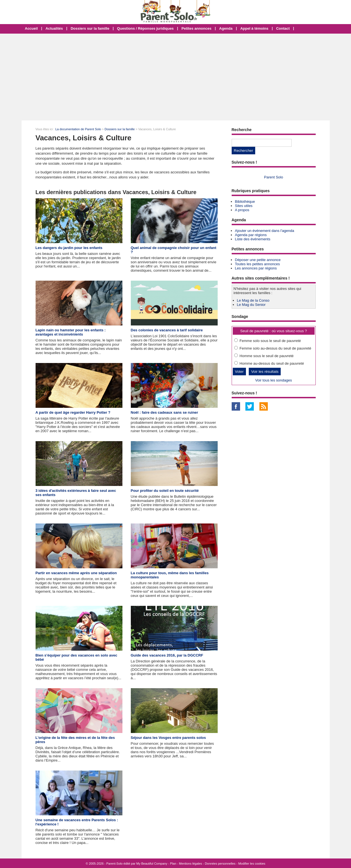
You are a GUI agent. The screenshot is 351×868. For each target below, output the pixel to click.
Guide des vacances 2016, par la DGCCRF (167, 655)
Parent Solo (274, 177)
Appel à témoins (254, 28)
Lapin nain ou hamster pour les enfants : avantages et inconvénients (71, 332)
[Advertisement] (176, 77)
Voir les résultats (265, 372)
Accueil (31, 28)
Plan (173, 864)
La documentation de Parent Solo (78, 129)
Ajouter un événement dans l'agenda (265, 231)
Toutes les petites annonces (257, 264)
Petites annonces (197, 28)
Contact (283, 28)
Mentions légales (191, 864)
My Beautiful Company (152, 864)
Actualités (54, 28)
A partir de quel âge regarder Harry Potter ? (73, 412)
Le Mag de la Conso (253, 300)
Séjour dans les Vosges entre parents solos (168, 738)
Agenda (226, 28)
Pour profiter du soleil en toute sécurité (165, 491)
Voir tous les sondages (274, 380)
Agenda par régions (251, 235)
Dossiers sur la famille (90, 28)
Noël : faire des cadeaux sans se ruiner (165, 412)
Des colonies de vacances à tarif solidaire (167, 330)
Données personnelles (220, 864)
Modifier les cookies (252, 864)
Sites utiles (244, 206)
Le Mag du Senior (251, 305)
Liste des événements (253, 239)
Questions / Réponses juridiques (145, 28)
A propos (242, 210)
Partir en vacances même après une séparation (76, 573)
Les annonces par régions (256, 268)
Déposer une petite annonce (258, 260)
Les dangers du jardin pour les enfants (69, 248)
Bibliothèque (245, 202)
